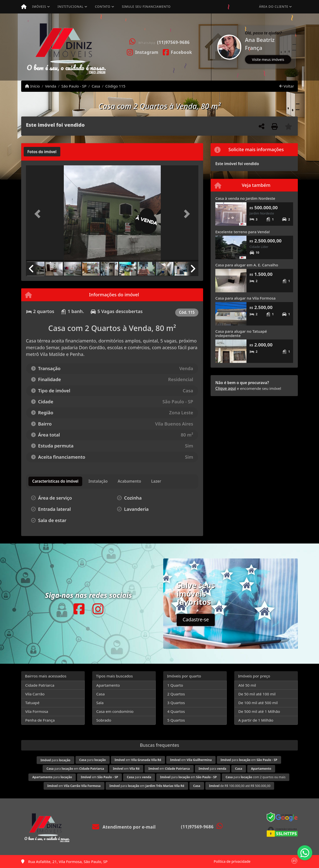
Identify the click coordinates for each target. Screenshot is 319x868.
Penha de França (40, 720)
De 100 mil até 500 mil (258, 703)
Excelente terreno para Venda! (242, 232)
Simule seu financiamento (146, 7)
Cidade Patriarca (40, 685)
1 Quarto (175, 685)
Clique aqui (226, 388)
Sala (100, 703)
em (138, 760)
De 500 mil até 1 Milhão (259, 711)
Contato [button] (103, 7)
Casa (96, 86)
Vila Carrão (35, 694)
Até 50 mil (247, 685)
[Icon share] (143, 52)
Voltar (287, 86)
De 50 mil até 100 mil (257, 694)
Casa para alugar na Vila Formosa (245, 298)
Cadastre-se (196, 620)
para (55, 760)
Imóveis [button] (39, 7)
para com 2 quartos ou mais (255, 777)
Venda (51, 86)
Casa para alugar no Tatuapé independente (241, 333)
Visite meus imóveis (268, 59)
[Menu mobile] (24, 7)
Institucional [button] (71, 7)
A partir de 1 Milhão (256, 720)
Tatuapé (32, 703)
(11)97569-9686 (173, 42)
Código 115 (115, 86)
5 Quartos (176, 720)
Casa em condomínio (115, 711)
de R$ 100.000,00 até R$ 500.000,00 (240, 786)
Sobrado (104, 720)
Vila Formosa (37, 711)
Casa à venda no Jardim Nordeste (245, 198)
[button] (213, 47)
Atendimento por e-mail (124, 827)
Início (32, 86)
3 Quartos (176, 703)
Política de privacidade (232, 861)
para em (249, 760)
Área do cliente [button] (274, 7)
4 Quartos (176, 711)
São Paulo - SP (74, 86)
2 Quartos (176, 694)
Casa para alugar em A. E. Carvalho (247, 265)
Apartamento (108, 685)
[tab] (42, 152)
